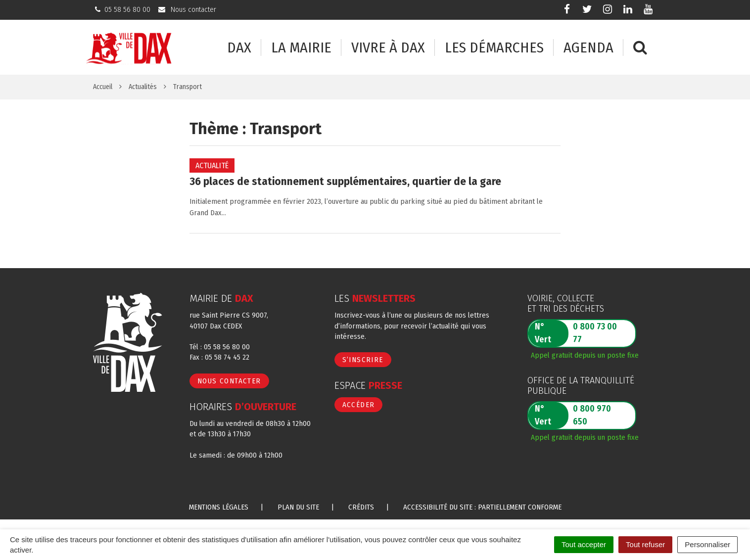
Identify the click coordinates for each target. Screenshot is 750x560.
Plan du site (298, 507)
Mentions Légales (219, 507)
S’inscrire (363, 360)
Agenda (588, 48)
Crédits (361, 507)
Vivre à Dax (388, 48)
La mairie (301, 48)
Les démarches (494, 48)
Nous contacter (229, 381)
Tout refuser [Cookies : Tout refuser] (645, 544)
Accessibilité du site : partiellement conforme (482, 507)
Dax (239, 48)
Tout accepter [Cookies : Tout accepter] (584, 544)
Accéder (359, 405)
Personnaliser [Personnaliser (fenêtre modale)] (707, 544)
